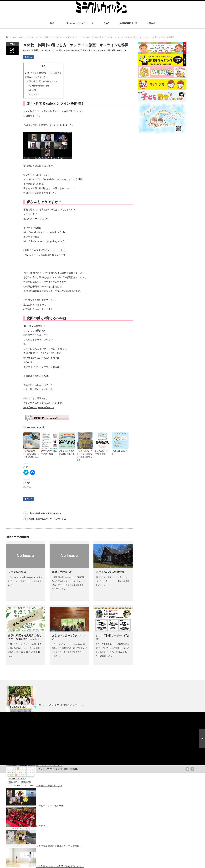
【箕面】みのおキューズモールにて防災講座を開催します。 (84, 455)
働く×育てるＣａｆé (104, 37)
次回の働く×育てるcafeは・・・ (41, 81)
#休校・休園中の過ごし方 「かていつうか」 (49, 519)
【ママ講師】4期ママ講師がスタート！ (46, 513)
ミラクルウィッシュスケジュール (79, 23)
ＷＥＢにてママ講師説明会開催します (67, 454)
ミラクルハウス (17, 572)
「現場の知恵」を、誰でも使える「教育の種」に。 (31, 454)
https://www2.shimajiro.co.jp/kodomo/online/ (45, 232)
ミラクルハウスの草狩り (110, 572)
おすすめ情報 (19, 37)
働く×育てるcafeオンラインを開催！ (43, 73)
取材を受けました (62, 572)
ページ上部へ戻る (202, 739)
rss (187, 769)
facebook (192, 769)
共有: (33, 90)
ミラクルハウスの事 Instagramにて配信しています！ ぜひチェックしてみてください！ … (25, 581)
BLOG (106, 23)
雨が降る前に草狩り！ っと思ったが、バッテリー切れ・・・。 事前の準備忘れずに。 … (113, 581)
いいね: (34, 94)
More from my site (39, 86)
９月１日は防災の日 (120, 452)
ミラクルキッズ (87, 37)
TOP (52, 23)
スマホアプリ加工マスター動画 (49, 452)
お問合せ (151, 23)
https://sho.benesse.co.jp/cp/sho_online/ (44, 241)
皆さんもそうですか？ (37, 77)
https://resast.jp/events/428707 (39, 407)
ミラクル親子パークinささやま (102, 452)
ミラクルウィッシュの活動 (37, 37)
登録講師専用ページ (128, 23)
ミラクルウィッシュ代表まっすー (64, 37)
